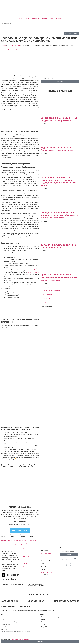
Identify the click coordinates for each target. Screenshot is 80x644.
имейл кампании (34, 273)
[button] (6, 536)
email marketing (47, 294)
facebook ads (46, 298)
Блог (52, 19)
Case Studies (16, 45)
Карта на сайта (27, 567)
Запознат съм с (15, 639)
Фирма (42, 615)
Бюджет (42, 624)
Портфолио (36, 19)
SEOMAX (3, 45)
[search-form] (40, 24)
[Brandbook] (4, 579)
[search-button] (2, 27)
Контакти (59, 19)
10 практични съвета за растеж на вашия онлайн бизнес (59, 246)
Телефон (43, 619)
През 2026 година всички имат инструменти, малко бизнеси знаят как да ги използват (59, 277)
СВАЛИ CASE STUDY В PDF (20, 530)
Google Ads (35, 269)
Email (2, 619)
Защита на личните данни (35, 584)
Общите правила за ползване (20, 639)
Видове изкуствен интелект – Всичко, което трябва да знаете (57, 149)
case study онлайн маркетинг (51, 291)
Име (2, 615)
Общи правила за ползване (36, 585)
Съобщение (4, 629)
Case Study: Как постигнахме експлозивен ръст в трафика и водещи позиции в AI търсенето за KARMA (59, 181)
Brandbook (11, 579)
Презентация (12, 575)
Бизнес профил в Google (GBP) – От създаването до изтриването (59, 119)
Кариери (45, 19)
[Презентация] (4, 575)
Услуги (20, 19)
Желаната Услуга (6, 624)
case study (46, 287)
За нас (27, 19)
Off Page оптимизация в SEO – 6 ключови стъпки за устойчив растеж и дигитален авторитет (60, 215)
